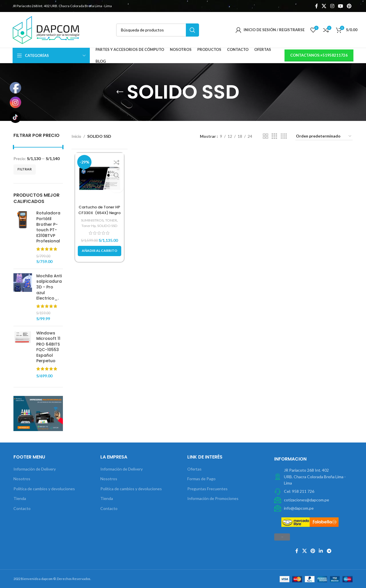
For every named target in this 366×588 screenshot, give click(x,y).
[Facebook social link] (316, 6)
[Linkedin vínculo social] (321, 551)
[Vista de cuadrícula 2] (265, 136)
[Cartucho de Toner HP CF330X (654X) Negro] (100, 177)
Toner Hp (87, 226)
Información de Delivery (35, 469)
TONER (113, 220)
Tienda (20, 498)
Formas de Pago (201, 479)
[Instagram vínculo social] (332, 6)
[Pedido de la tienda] (324, 136)
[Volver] (120, 92)
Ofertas (194, 469)
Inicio (76, 136)
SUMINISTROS (92, 220)
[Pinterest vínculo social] (349, 6)
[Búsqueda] (158, 30)
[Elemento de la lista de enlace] (313, 491)
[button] (100, 251)
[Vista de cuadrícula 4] (284, 136)
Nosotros (22, 479)
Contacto (22, 508)
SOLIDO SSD (108, 226)
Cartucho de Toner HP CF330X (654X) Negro (100, 210)
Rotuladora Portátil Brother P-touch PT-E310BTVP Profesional (48, 227)
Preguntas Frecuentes (207, 489)
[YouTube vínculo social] (340, 6)
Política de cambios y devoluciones (44, 489)
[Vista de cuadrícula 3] (274, 136)
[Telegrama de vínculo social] (329, 551)
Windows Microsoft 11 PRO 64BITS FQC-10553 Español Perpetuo (48, 347)
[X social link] (324, 6)
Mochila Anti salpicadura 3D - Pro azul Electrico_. (49, 287)
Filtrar (25, 169)
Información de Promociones (213, 498)
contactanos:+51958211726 (319, 55)
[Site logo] (46, 29)
